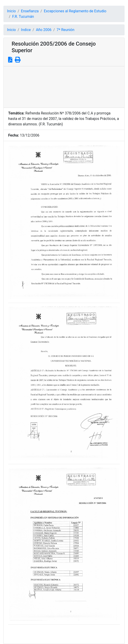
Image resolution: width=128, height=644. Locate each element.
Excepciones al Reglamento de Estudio (75, 11)
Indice (26, 30)
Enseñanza (30, 11)
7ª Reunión (66, 30)
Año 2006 (44, 30)
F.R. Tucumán (23, 17)
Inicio (11, 11)
